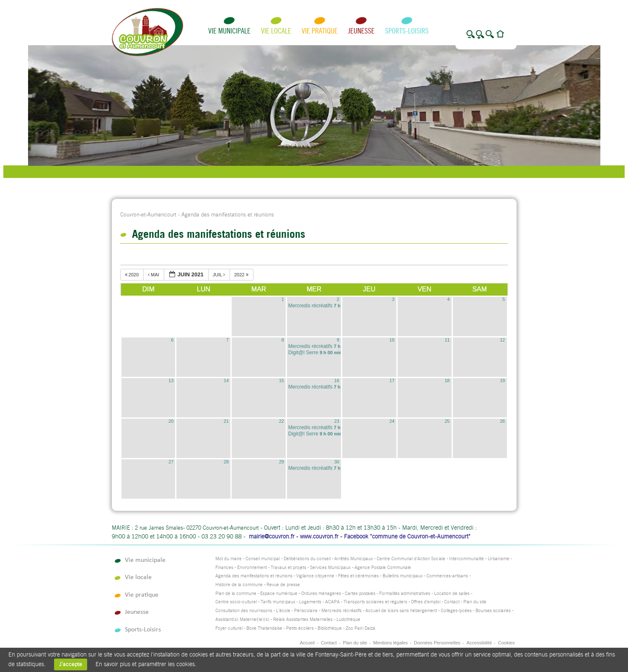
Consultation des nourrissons (244, 611)
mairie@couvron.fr (272, 536)
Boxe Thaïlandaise (264, 628)
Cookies (507, 643)
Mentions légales (391, 643)
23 (337, 421)
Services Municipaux (330, 568)
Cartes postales (360, 593)
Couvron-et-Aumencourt (148, 215)
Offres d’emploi (426, 602)
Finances (224, 568)
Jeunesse (361, 31)
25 (447, 421)
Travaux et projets (288, 568)
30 (337, 462)
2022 (242, 275)
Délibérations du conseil (307, 559)
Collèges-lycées (456, 611)
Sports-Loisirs (407, 31)
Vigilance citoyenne (315, 576)
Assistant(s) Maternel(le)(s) (242, 619)
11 (447, 340)
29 (282, 462)
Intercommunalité (466, 559)
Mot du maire (229, 559)
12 (502, 340)
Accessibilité (479, 643)
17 (392, 381)
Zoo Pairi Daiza (361, 628)
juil (220, 275)
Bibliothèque (330, 628)
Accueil (307, 643)
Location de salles (452, 593)
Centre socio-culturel (236, 602)
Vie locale (276, 31)
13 (171, 381)
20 (171, 421)
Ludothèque (348, 619)
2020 (133, 275)
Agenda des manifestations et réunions (254, 576)
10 (392, 340)
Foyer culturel (229, 628)
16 (337, 381)
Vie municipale (229, 31)
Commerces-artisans (447, 576)
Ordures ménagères (321, 593)
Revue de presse (283, 585)
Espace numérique (279, 593)
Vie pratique (320, 31)
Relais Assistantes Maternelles (303, 619)
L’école (283, 611)
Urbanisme (499, 559)
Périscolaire (306, 611)
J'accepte (71, 664)
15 (282, 381)
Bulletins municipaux (403, 576)
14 (226, 381)
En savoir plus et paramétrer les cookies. (146, 664)
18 (447, 381)
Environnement (252, 568)
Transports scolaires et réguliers (375, 602)
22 (282, 421)
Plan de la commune (236, 593)
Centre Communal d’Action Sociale (411, 559)
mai (154, 275)
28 (226, 462)
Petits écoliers (300, 628)
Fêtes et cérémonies (358, 576)
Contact (452, 602)
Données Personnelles (437, 643)
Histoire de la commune (239, 585)
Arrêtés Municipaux (354, 559)
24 (392, 421)
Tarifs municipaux (278, 602)
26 (502, 421)
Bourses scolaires (493, 611)
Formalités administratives (405, 593)
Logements (310, 602)
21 (226, 421)
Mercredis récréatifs (341, 611)
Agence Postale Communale (383, 568)
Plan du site (475, 602)
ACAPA (332, 602)
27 (171, 462)
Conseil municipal (263, 559)
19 (502, 381)
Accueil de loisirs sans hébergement (401, 611)
